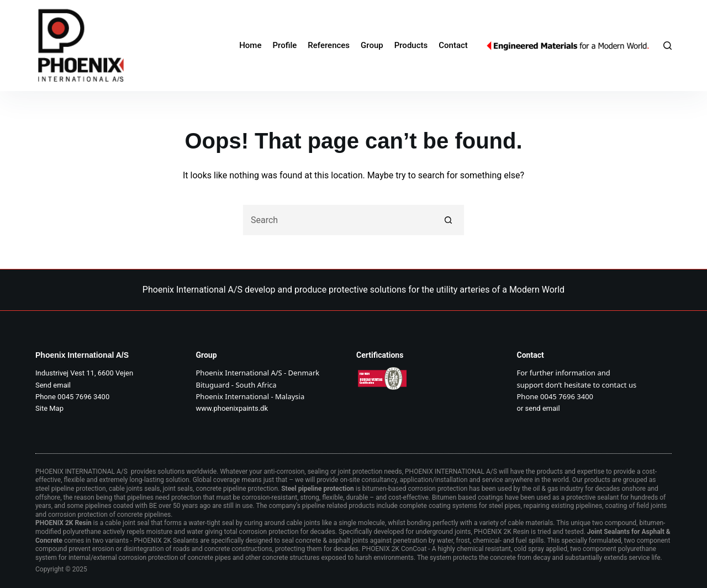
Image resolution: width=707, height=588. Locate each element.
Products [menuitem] (411, 45)
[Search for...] (338, 220)
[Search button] (449, 220)
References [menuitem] (329, 45)
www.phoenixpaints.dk (232, 408)
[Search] (668, 46)
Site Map (49, 408)
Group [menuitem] (372, 45)
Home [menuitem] (250, 45)
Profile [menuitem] (284, 45)
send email (543, 408)
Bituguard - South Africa (236, 385)
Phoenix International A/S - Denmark (258, 373)
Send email (53, 385)
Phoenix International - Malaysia (250, 396)
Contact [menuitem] (453, 45)
